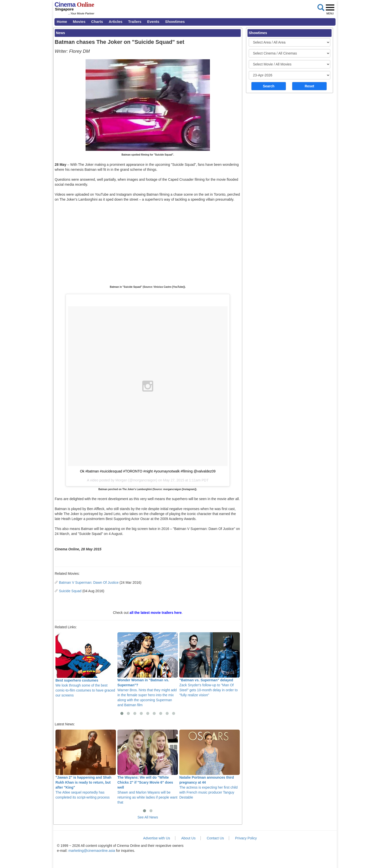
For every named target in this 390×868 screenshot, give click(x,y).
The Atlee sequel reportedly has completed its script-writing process (86, 764)
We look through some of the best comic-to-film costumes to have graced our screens (86, 665)
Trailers (135, 22)
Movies (79, 22)
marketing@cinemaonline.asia (92, 851)
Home (62, 22)
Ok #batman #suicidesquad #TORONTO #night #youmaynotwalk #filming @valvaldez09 (148, 471)
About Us (189, 838)
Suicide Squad (70, 591)
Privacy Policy (246, 838)
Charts (97, 22)
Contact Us (215, 838)
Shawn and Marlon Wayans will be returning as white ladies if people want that (148, 767)
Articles (116, 22)
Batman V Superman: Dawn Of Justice (89, 582)
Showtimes (175, 22)
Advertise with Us (157, 838)
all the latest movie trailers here (156, 613)
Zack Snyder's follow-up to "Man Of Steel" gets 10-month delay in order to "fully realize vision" (210, 665)
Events (153, 22)
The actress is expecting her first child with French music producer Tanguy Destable (210, 764)
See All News (148, 817)
